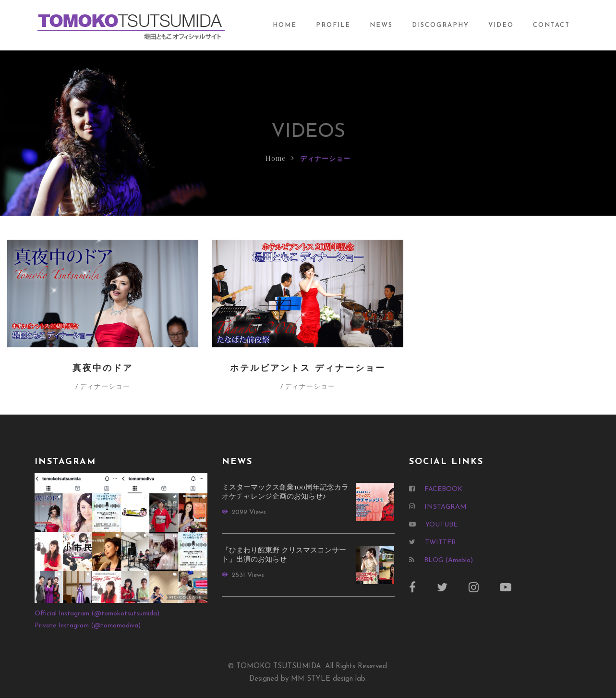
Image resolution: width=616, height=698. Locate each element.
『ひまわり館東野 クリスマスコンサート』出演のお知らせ (284, 554)
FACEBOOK (443, 489)
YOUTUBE (441, 525)
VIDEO (501, 25)
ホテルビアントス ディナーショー (308, 369)
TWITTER (441, 543)
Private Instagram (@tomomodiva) (88, 626)
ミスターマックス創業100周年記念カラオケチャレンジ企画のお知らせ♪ (285, 491)
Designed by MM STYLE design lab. (308, 679)
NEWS (381, 25)
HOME (285, 25)
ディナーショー (105, 386)
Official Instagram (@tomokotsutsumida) (97, 614)
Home (276, 158)
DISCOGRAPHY (441, 25)
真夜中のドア (103, 369)
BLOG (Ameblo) (448, 560)
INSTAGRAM (446, 507)
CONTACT (551, 25)
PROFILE (333, 25)
